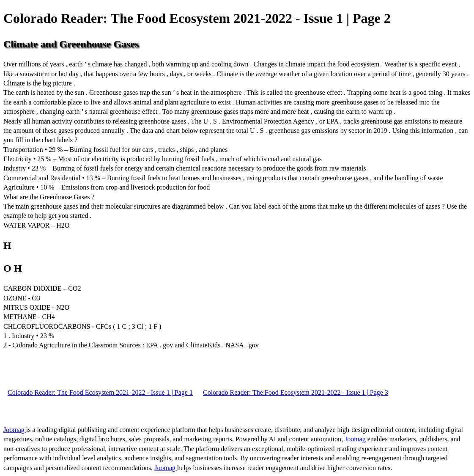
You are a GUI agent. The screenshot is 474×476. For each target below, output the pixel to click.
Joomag (15, 430)
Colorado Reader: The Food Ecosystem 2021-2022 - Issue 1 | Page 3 (296, 392)
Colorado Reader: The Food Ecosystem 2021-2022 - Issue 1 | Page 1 (100, 392)
